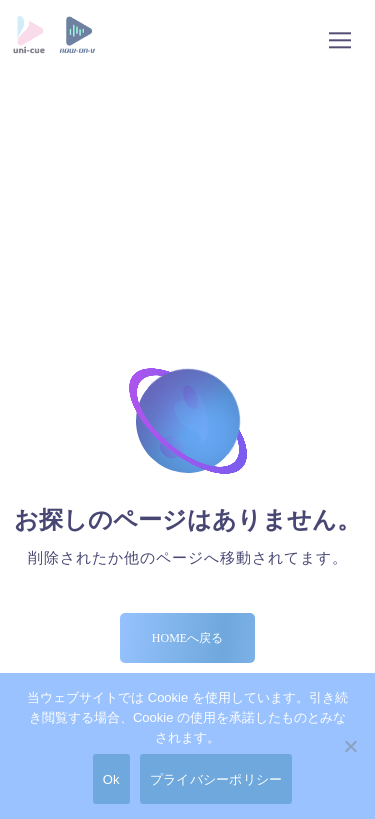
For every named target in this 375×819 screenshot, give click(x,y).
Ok (111, 779)
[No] (350, 746)
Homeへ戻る (187, 638)
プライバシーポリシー (216, 779)
